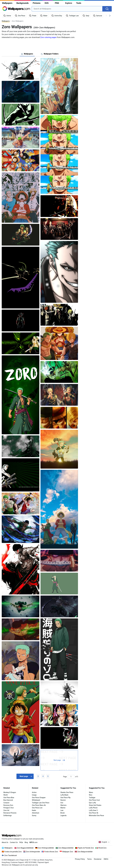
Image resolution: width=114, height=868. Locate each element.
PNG (57, 3)
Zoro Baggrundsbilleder (25, 848)
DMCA (106, 859)
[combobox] (67, 9)
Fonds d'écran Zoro (51, 852)
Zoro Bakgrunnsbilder (85, 852)
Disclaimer (98, 859)
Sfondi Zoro (102, 848)
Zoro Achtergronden (33, 852)
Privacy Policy (80, 859)
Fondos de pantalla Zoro (13, 852)
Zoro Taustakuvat (11, 855)
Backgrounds (23, 3)
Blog (26, 842)
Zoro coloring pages (48, 37)
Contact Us (14, 842)
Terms (89, 859)
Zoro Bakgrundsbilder (66, 848)
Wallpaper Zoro (68, 852)
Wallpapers (7, 3)
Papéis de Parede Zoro (86, 848)
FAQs (21, 842)
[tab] (27, 54)
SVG (47, 3)
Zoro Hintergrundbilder (46, 848)
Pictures (37, 3)
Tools (79, 3)
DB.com (33, 842)
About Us (5, 842)
